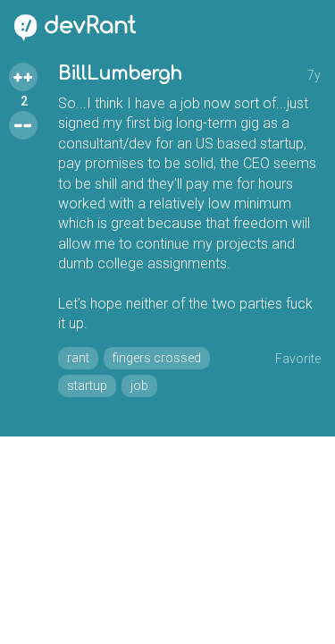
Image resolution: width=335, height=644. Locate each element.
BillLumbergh (120, 74)
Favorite (298, 359)
